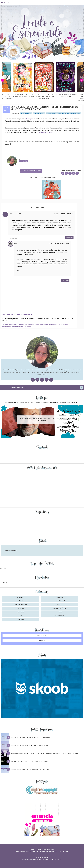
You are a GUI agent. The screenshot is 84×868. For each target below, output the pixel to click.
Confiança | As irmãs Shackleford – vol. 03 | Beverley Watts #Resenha (12, 97)
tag (21, 616)
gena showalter (26, 113)
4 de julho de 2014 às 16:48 (63, 214)
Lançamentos (51, 113)
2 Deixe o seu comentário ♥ (31, 171)
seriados (21, 612)
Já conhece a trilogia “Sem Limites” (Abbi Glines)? (31, 745)
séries (60, 612)
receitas (21, 608)
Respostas (13, 238)
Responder (69, 237)
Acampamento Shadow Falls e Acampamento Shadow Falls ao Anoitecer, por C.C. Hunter (46, 753)
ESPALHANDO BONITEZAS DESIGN (50, 860)
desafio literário (21, 605)
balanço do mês (60, 601)
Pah (16, 243)
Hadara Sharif (15, 214)
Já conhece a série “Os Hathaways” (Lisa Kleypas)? (31, 769)
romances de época (60, 608)
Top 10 (21, 601)
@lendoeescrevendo (11, 550)
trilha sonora (60, 616)
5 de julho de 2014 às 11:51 (59, 243)
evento (60, 605)
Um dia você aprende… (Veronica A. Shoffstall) (30, 761)
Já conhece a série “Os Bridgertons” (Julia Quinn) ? (31, 737)
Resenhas (60, 597)
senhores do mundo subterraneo (69, 113)
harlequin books (39, 113)
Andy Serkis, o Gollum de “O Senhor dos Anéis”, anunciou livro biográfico (42, 420)
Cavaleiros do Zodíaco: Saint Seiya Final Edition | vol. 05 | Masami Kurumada (55, 97)
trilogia (21, 620)
